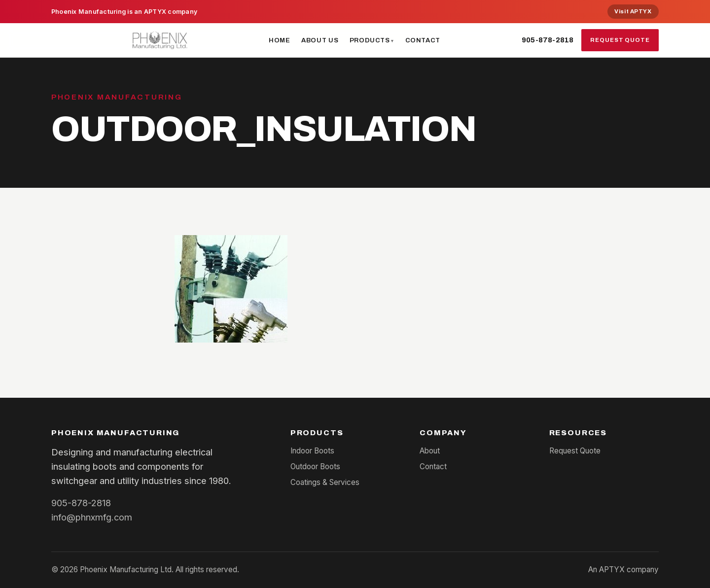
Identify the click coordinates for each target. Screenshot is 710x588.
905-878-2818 (548, 40)
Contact (423, 40)
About (430, 451)
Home (280, 40)
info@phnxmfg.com (92, 517)
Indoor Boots (312, 451)
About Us (320, 40)
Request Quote (620, 40)
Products (370, 40)
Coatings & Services (325, 482)
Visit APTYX (633, 11)
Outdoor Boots (315, 467)
